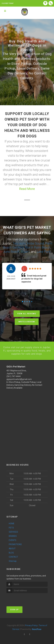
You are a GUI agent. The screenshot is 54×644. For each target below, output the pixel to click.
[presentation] (22, 598)
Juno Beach (11, 252)
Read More (27, 189)
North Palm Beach (38, 247)
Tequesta (19, 243)
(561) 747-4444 (14, 376)
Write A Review (27, 321)
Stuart (25, 252)
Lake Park (44, 252)
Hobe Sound (35, 243)
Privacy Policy (31, 625)
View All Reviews (27, 313)
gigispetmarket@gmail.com (19, 379)
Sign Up (14, 609)
